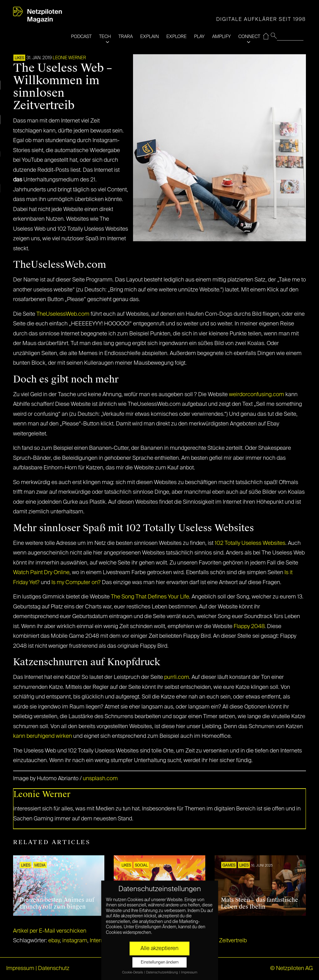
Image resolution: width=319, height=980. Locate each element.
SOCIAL (141, 866)
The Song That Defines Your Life (150, 597)
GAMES (229, 866)
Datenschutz (54, 968)
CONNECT (249, 37)
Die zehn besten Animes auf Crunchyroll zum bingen (57, 903)
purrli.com (177, 677)
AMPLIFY (221, 37)
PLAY (199, 37)
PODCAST (81, 37)
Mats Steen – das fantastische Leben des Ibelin (259, 903)
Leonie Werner (69, 58)
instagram (75, 941)
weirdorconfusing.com (257, 395)
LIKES (19, 58)
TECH (105, 37)
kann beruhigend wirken (43, 736)
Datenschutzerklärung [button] (162, 973)
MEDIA (40, 866)
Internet (99, 941)
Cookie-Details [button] (133, 973)
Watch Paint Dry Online (41, 573)
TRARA (126, 37)
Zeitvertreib (233, 941)
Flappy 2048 (249, 627)
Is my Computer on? (77, 583)
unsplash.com (100, 779)
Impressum (20, 968)
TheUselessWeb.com (63, 314)
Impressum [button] (189, 973)
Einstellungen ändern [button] (160, 962)
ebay (54, 941)
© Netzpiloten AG (291, 968)
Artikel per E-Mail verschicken (50, 931)
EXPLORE (176, 37)
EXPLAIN (150, 37)
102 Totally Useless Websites (249, 543)
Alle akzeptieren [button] (159, 949)
